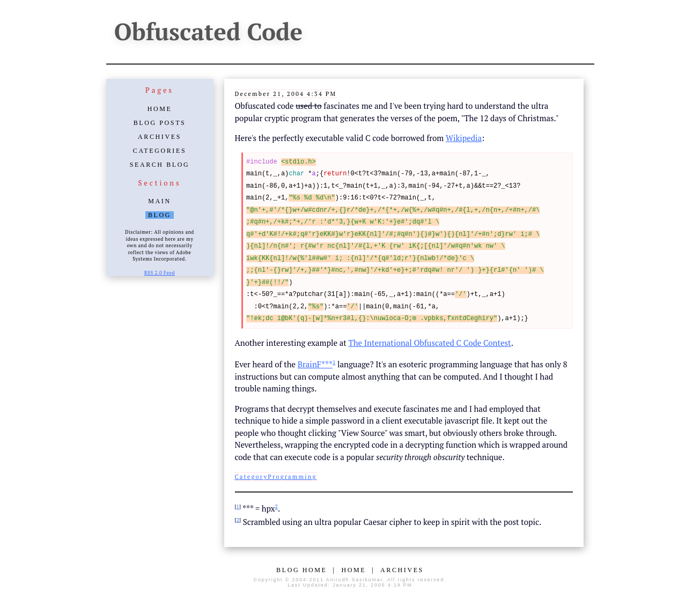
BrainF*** (315, 364)
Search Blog (160, 165)
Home (160, 109)
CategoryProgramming (276, 477)
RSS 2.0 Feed (160, 273)
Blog (160, 215)
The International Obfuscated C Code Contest (430, 343)
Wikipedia (464, 138)
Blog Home (301, 570)
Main (159, 201)
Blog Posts (160, 123)
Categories (160, 151)
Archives (160, 137)
